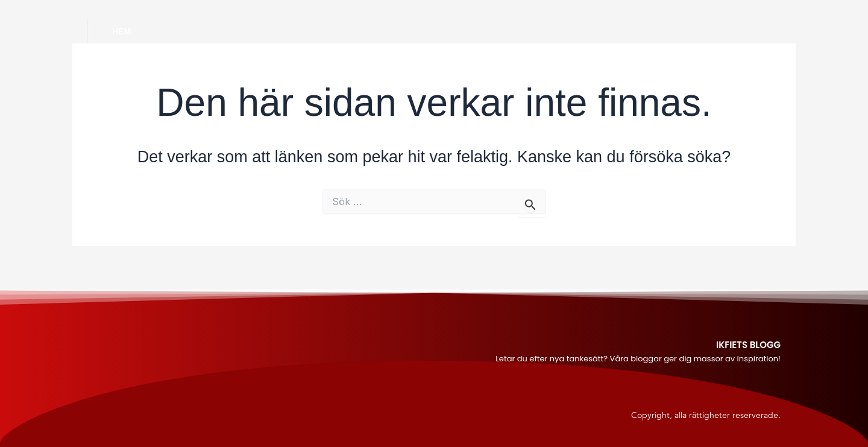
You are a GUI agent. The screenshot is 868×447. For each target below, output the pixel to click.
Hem (121, 31)
